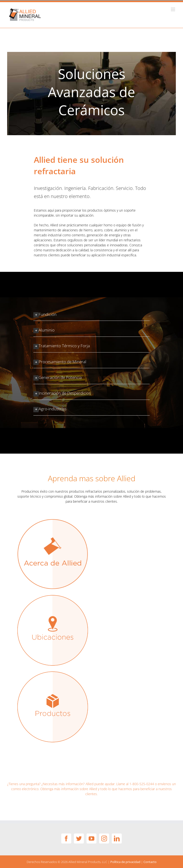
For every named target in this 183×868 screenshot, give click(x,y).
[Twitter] (79, 838)
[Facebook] (66, 838)
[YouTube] (91, 838)
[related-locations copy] (53, 596)
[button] (91, 314)
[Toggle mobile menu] (173, 9)
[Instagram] (104, 838)
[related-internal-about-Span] (53, 520)
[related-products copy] (53, 672)
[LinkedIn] (117, 838)
